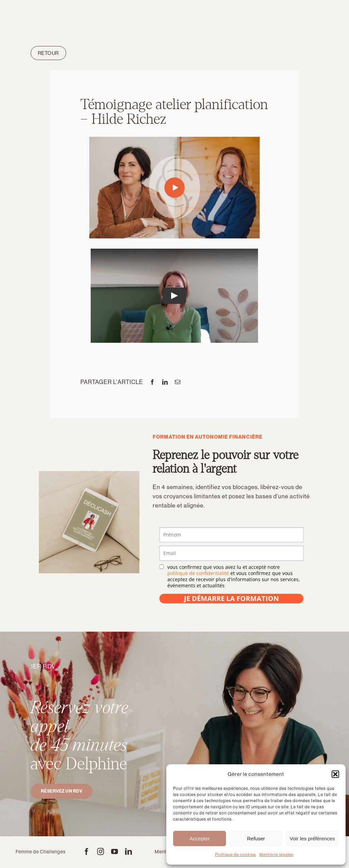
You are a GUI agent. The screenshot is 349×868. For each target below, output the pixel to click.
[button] (335, 774)
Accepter (200, 838)
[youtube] (115, 852)
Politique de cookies (236, 855)
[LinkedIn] (165, 382)
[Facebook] (153, 382)
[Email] (178, 382)
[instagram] (101, 852)
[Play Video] (174, 296)
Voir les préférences (312, 838)
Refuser (256, 838)
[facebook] (87, 852)
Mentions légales (276, 855)
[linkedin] (129, 852)
